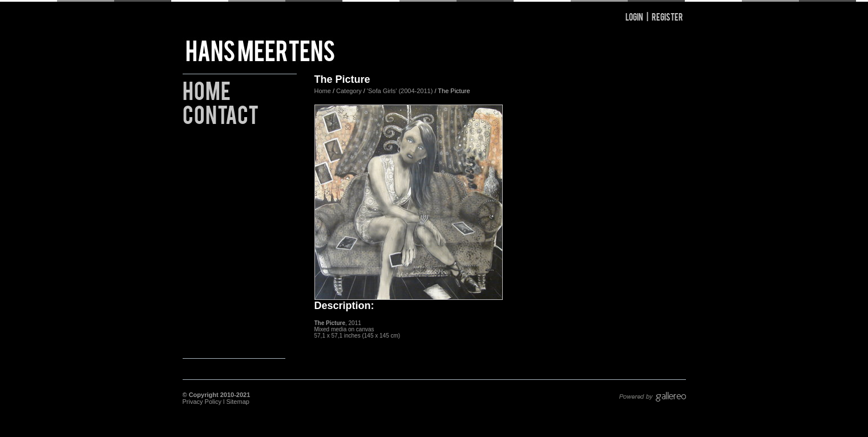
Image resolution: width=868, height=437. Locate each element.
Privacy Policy (202, 402)
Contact (221, 113)
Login (634, 16)
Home (207, 89)
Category (350, 91)
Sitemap (238, 402)
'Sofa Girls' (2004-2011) (400, 91)
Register (667, 16)
